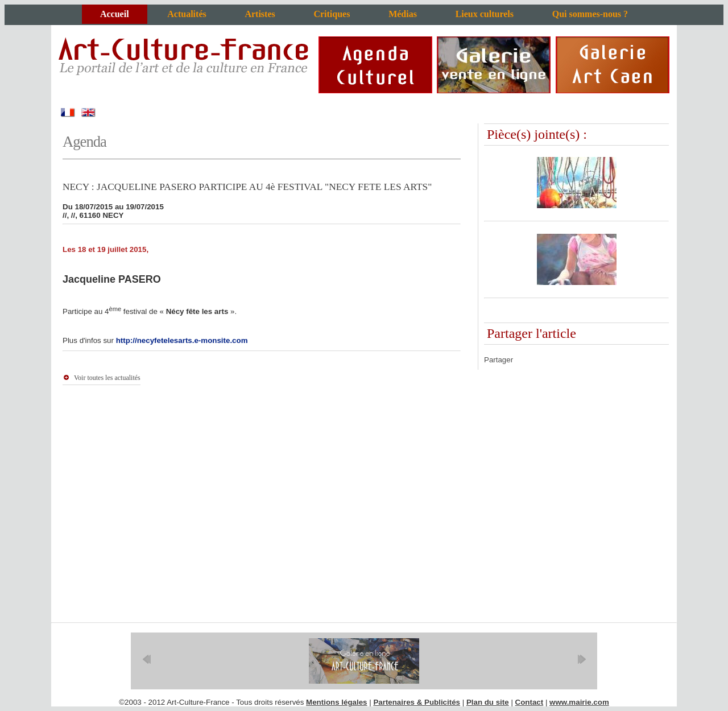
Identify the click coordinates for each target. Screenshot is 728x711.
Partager (499, 360)
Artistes (260, 14)
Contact (530, 702)
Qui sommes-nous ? (590, 14)
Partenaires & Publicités (417, 702)
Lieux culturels (485, 14)
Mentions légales (336, 702)
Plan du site (488, 702)
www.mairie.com (579, 702)
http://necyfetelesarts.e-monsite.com (182, 340)
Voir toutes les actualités (107, 378)
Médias (403, 14)
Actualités (187, 14)
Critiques (332, 14)
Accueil (115, 14)
